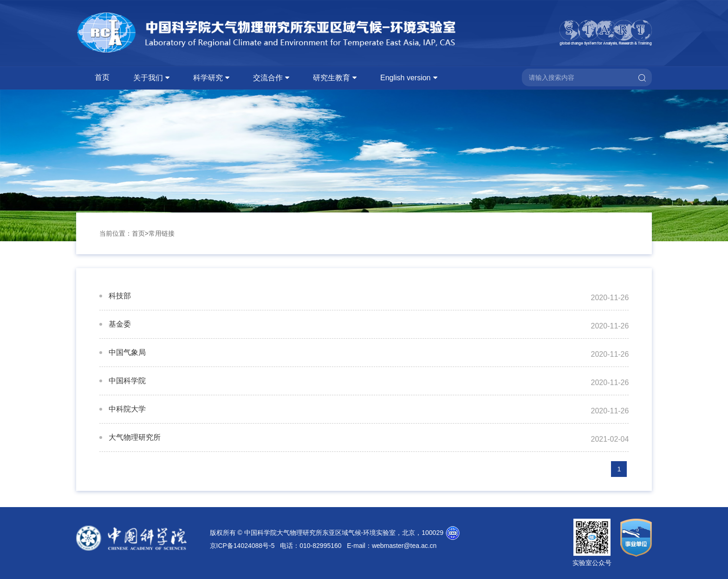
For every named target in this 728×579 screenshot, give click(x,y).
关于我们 (148, 78)
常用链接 (162, 233)
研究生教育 (331, 78)
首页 (102, 77)
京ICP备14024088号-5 (242, 546)
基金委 (120, 324)
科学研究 (208, 78)
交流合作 (268, 78)
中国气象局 (127, 352)
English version (406, 78)
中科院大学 (127, 409)
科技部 (120, 296)
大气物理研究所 (135, 437)
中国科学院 (127, 381)
